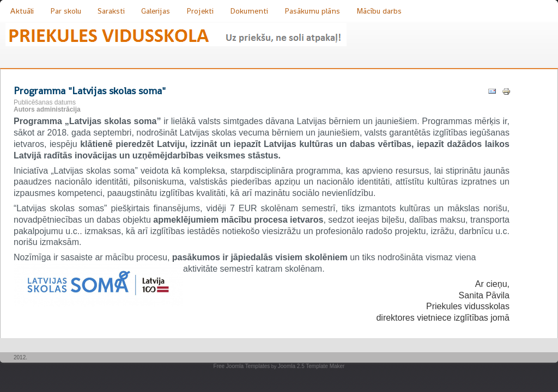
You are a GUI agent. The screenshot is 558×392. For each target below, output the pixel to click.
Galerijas (156, 11)
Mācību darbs (379, 11)
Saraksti (111, 11)
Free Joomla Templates (242, 366)
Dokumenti (249, 11)
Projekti (200, 11)
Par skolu (66, 11)
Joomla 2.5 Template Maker (311, 366)
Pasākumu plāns (312, 11)
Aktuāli (22, 11)
